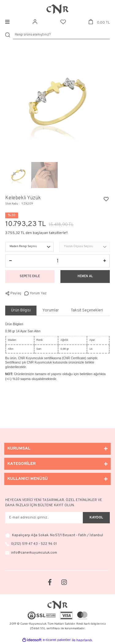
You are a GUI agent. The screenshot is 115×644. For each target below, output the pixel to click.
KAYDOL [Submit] (96, 518)
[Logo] (58, 9)
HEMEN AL (85, 276)
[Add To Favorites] (106, 199)
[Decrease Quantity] (10, 261)
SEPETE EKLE (30, 276)
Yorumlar (51, 311)
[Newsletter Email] (44, 518)
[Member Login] (35, 22)
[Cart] (99, 22)
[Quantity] (57, 261)
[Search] (61, 35)
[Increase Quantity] (105, 261)
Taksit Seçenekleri (87, 311)
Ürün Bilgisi (21, 311)
